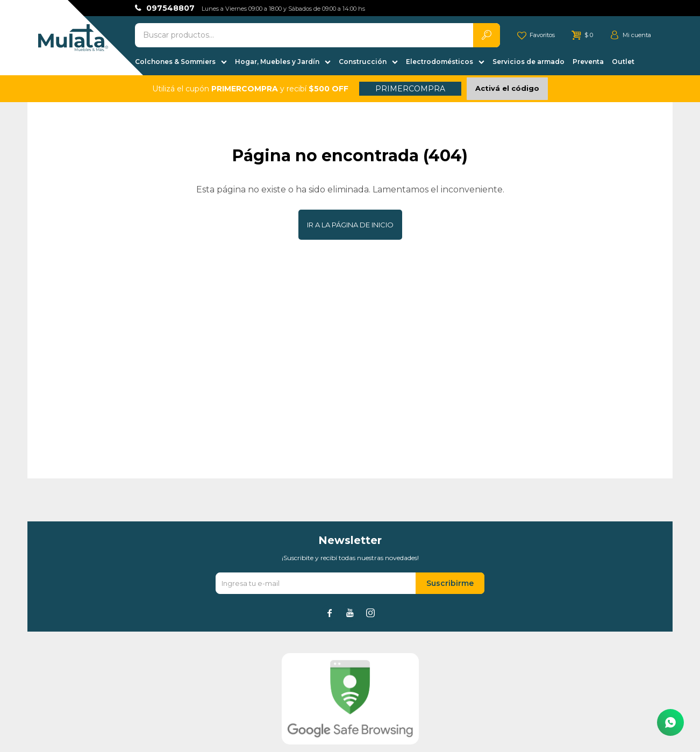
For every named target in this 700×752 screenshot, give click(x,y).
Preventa (588, 62)
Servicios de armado (528, 62)
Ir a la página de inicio (350, 225)
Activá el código (507, 88)
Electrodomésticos (440, 62)
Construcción (363, 62)
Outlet (623, 62)
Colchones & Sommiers (175, 62)
